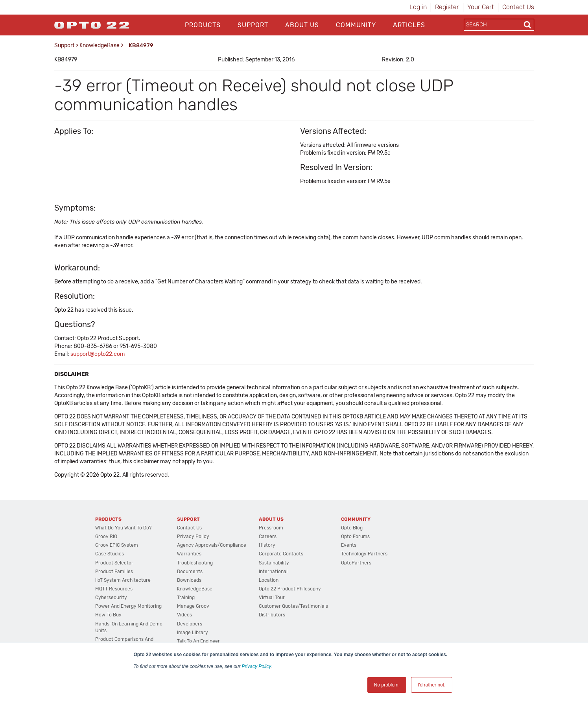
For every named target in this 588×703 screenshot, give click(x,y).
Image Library (193, 633)
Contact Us (518, 7)
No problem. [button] (387, 685)
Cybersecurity (111, 598)
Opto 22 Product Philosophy (290, 589)
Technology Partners (364, 554)
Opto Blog (352, 528)
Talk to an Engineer (198, 641)
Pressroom (271, 528)
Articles (409, 25)
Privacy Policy (256, 666)
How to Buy (108, 615)
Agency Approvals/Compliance (212, 545)
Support (253, 25)
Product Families (114, 572)
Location (269, 580)
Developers (190, 624)
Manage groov (193, 606)
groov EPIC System (117, 545)
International (273, 572)
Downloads (189, 580)
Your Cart (481, 7)
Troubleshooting (195, 563)
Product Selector (114, 563)
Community (356, 25)
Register (447, 7)
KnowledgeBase (100, 45)
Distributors (272, 615)
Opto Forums (355, 536)
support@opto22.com (98, 354)
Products (203, 25)
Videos (184, 615)
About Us (302, 25)
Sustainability (274, 563)
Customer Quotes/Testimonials (293, 606)
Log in (418, 7)
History (267, 545)
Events (349, 545)
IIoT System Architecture (123, 580)
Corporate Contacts (281, 554)
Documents (190, 572)
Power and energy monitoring (128, 606)
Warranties (189, 554)
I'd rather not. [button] (431, 685)
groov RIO (106, 536)
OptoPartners (356, 563)
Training (186, 598)
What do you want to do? (123, 528)
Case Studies (110, 554)
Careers (268, 536)
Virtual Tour (272, 598)
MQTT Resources (114, 589)
